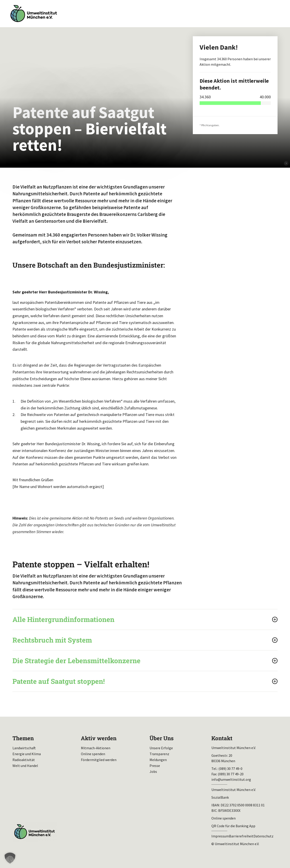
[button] (10, 858)
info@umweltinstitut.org (231, 779)
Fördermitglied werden (99, 760)
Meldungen (158, 760)
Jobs (153, 771)
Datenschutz (263, 836)
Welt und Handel (25, 766)
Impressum (220, 836)
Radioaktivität (24, 760)
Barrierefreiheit (241, 836)
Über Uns (162, 738)
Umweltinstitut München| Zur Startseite (34, 14)
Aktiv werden (99, 738)
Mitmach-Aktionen (96, 748)
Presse (155, 766)
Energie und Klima (27, 754)
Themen (23, 738)
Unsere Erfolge (161, 748)
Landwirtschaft (24, 748)
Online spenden (93, 754)
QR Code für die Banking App (233, 826)
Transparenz (159, 754)
